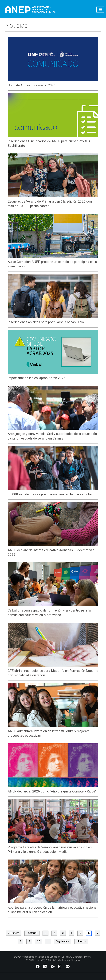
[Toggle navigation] (100, 10)
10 (39, 941)
